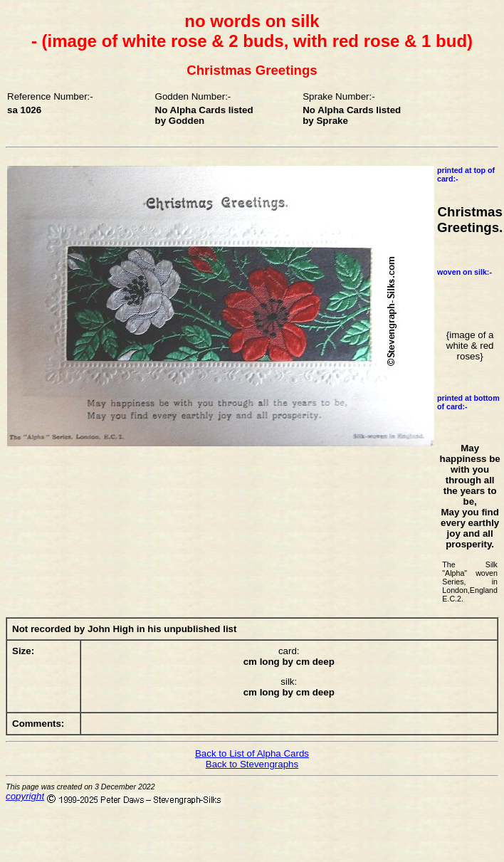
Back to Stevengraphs (252, 764)
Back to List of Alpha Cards (252, 753)
